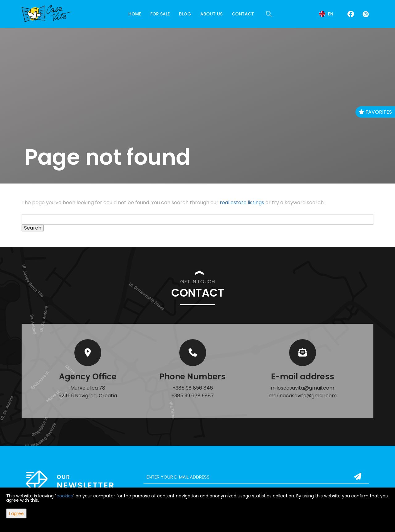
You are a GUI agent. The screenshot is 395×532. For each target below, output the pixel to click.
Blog (185, 14)
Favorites (375, 112)
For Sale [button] (160, 14)
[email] (256, 477)
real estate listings (242, 203)
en (326, 14)
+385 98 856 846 (193, 388)
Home (135, 14)
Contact (243, 14)
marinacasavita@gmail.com (303, 396)
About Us (211, 14)
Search (33, 228)
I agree (16, 513)
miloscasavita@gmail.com (302, 388)
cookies (65, 496)
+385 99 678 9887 (193, 396)
